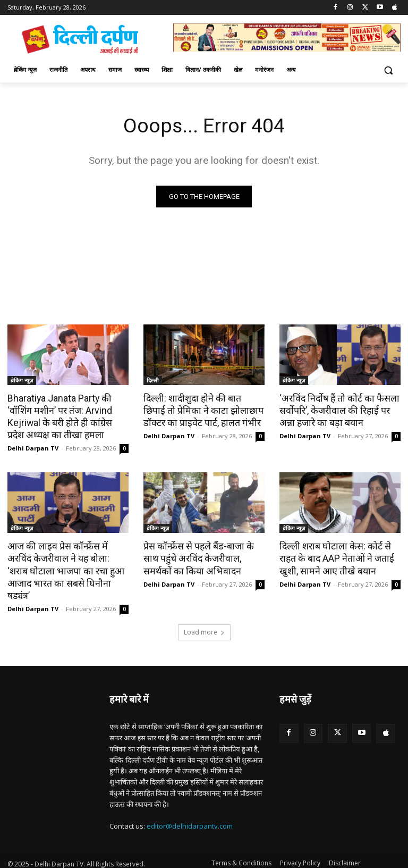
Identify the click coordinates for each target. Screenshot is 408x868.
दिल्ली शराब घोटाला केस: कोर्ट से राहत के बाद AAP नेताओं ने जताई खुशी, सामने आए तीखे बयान (334, 556)
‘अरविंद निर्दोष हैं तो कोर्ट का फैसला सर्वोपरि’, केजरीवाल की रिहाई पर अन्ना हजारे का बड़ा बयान (339, 410)
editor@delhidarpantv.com (190, 810)
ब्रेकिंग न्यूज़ (22, 381)
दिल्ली (153, 381)
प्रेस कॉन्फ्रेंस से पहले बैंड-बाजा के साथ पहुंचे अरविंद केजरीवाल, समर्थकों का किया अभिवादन (204, 556)
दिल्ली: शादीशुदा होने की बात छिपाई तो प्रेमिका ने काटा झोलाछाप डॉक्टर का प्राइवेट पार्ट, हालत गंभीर (201, 410)
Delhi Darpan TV (33, 446)
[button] (388, 70)
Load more (204, 616)
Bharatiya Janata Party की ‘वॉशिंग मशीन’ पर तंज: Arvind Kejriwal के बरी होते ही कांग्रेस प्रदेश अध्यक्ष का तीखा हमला (67, 416)
